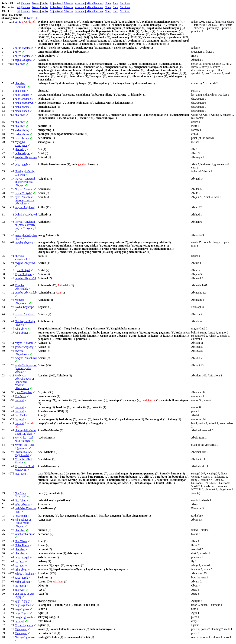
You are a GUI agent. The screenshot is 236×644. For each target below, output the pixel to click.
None (108, 3)
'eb (18, 52)
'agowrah (24, 617)
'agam (21, 629)
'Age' (20, 590)
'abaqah (22, 557)
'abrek (21, 578)
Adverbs (68, 3)
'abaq (20, 549)
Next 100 (32, 18)
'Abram (22, 582)
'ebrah (21, 570)
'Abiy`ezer (25, 314)
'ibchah (22, 138)
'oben (20, 500)
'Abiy (20, 149)
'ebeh (20, 126)
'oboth (20, 586)
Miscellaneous (95, 3)
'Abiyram (24, 343)
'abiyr (21, 329)
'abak (20, 396)
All (19, 7)
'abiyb (21, 165)
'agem (21, 633)
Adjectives (56, 3)
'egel (19, 621)
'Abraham (24, 574)
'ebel (19, 419)
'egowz (22, 609)
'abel (19, 407)
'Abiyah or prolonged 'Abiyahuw (25, 200)
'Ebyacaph (24, 307)
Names (26, 3)
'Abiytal (22, 270)
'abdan (22, 107)
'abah (20, 115)
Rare (115, 3)
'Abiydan (24, 189)
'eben (20, 474)
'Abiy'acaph (26, 157)
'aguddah (23, 605)
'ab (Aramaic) (24, 48)
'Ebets (21, 541)
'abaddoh (23, 99)
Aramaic (80, 3)
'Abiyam (23, 274)
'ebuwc (22, 134)
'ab (18, 22)
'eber (20, 566)
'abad (20, 64)
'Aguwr (22, 613)
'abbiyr (21, 333)
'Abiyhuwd (26, 215)
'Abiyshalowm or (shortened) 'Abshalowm (24, 382)
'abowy (22, 130)
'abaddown (24, 103)
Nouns (36, 3)
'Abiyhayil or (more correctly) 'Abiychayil (25, 225)
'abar (20, 562)
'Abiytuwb (25, 263)
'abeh (20, 122)
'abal (19, 400)
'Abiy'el (22, 153)
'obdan (22, 111)
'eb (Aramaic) (24, 56)
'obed (20, 91)
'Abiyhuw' (25, 207)
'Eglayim (24, 625)
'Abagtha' (23, 60)
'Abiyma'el (25, 278)
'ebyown (24, 243)
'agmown (25, 637)
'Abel (20, 415)
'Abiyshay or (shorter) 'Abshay (26, 368)
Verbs (45, 3)
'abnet (21, 516)
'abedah (22, 95)
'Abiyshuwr (26, 358)
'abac (20, 530)
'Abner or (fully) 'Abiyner (23, 523)
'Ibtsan (22, 545)
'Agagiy (22, 601)
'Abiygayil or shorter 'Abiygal (25, 182)
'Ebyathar (23, 392)
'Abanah (22, 505)
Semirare (125, 3)
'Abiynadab (26, 293)
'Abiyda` (23, 193)
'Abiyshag (24, 347)
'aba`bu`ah (25, 534)
